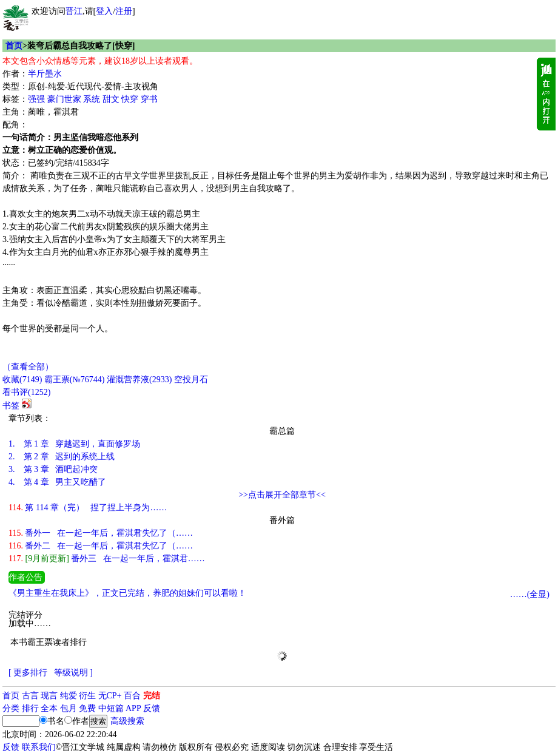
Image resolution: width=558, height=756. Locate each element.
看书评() (26, 392)
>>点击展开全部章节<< (282, 495)
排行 (30, 708)
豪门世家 (64, 99)
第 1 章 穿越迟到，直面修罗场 (74, 444)
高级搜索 (127, 721)
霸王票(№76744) (75, 380)
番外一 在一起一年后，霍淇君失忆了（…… (101, 533)
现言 (49, 696)
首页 (14, 46)
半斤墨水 (45, 74)
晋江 (74, 11)
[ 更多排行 (28, 673)
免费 (87, 708)
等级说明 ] (73, 673)
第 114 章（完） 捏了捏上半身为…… (88, 508)
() (22, 380)
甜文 (111, 99)
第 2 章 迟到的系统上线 (62, 457)
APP (133, 708)
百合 (132, 696)
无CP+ (110, 696)
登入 (104, 11)
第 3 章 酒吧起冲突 (53, 469)
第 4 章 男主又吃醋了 (57, 482)
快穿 (130, 99)
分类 (11, 708)
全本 (49, 708)
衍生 (87, 696)
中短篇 (111, 708)
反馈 (152, 708)
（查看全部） (28, 367)
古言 (30, 696)
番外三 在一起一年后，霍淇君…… (107, 559)
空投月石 (191, 380)
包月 (69, 708)
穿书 (149, 99)
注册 (124, 11)
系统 (92, 99)
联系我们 (39, 747)
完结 (152, 696)
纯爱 (69, 696)
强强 (36, 99)
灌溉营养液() (139, 380)
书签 (11, 406)
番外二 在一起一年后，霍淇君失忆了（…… (101, 546)
